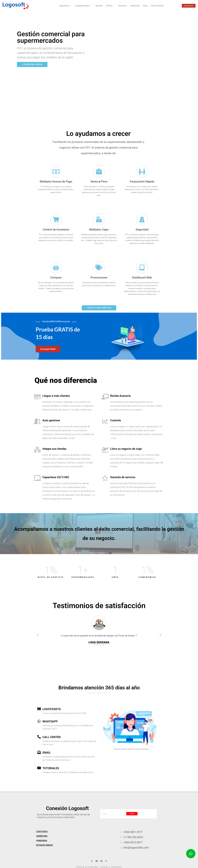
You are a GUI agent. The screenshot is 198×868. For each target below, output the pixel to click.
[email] (39, 752)
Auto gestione (51, 420)
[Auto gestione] (37, 421)
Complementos (83, 6)
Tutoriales (51, 768)
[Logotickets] (39, 709)
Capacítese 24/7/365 (56, 477)
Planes (110, 6)
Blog (145, 6)
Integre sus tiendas (54, 449)
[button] (38, 635)
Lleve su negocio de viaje (126, 449)
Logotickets (52, 709)
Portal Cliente (157, 6)
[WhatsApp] (39, 721)
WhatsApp (50, 721)
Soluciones (65, 6)
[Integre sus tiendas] (37, 450)
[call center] (39, 737)
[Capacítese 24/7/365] (37, 478)
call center (52, 737)
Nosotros (123, 6)
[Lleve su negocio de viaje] (105, 450)
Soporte (99, 6)
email (47, 753)
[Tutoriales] (39, 768)
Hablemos (135, 6)
